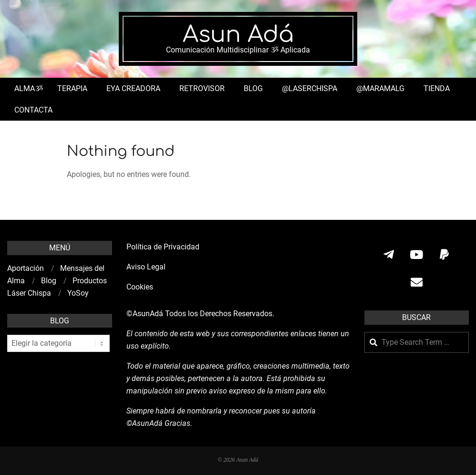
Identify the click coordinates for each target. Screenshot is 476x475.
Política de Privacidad (163, 247)
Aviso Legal (146, 267)
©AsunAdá (145, 314)
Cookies (141, 287)
